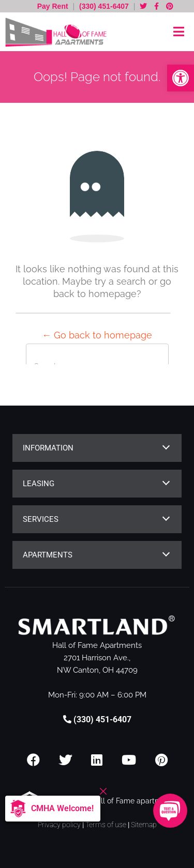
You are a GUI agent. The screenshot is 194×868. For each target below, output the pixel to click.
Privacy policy (59, 825)
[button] (181, 78)
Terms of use (106, 825)
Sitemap (144, 825)
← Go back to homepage (97, 335)
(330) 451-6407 (104, 6)
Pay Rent (54, 6)
